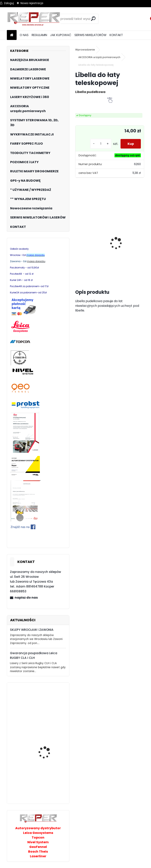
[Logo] (34, 19)
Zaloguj (9, 3)
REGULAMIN (39, 35)
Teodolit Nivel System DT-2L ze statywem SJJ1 (49, 750)
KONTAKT (116, 35)
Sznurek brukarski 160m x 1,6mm (115, 238)
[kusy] (99, 144)
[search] (94, 19)
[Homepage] (12, 35)
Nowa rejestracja (32, 3)
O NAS (24, 35)
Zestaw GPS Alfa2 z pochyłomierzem (91, 241)
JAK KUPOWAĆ (61, 35)
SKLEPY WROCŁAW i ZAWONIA (32, 630)
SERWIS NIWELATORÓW (90, 35)
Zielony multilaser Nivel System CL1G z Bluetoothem (48, 787)
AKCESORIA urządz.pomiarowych (99, 57)
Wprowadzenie (85, 50)
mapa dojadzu (36, 261)
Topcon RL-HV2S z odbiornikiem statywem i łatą (49, 709)
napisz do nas (26, 598)
